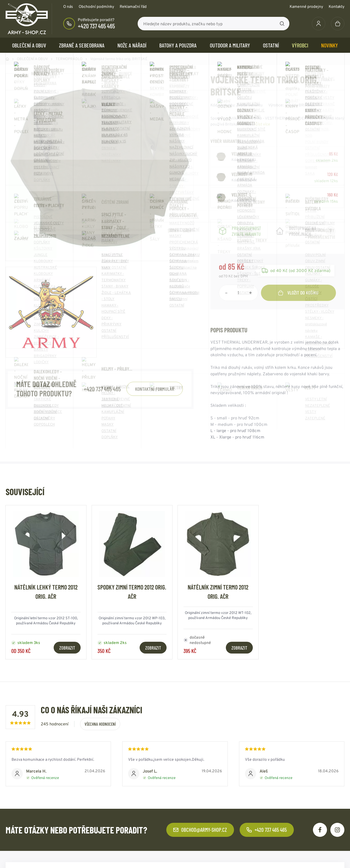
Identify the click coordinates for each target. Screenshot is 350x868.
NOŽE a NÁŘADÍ (132, 45)
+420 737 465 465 (96, 26)
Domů (7, 59)
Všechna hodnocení (100, 730)
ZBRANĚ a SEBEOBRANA (82, 45)
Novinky (329, 45)
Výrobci (300, 45)
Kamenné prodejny (306, 6)
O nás (68, 6)
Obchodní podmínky (96, 6)
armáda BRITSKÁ (300, 105)
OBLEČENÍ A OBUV (29, 45)
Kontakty (337, 6)
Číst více (263, 124)
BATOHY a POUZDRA (178, 45)
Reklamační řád (133, 6)
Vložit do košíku (298, 298)
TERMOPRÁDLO (69, 59)
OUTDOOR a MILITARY (230, 45)
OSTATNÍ (271, 45)
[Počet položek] (238, 298)
